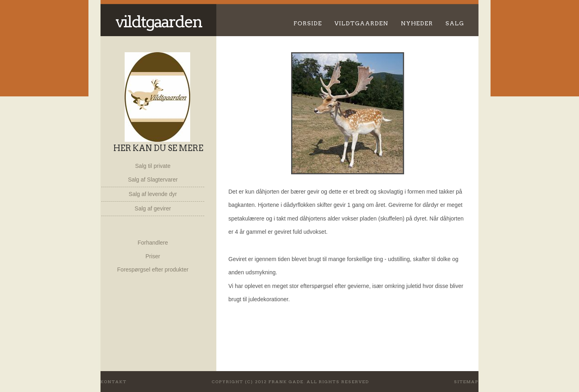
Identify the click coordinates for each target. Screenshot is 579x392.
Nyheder (417, 23)
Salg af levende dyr (153, 194)
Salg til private (153, 166)
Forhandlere (153, 243)
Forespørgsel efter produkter (153, 269)
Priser (153, 256)
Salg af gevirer (153, 208)
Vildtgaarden (159, 22)
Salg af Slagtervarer (153, 180)
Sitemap (466, 382)
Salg (455, 23)
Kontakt (114, 382)
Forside (308, 23)
